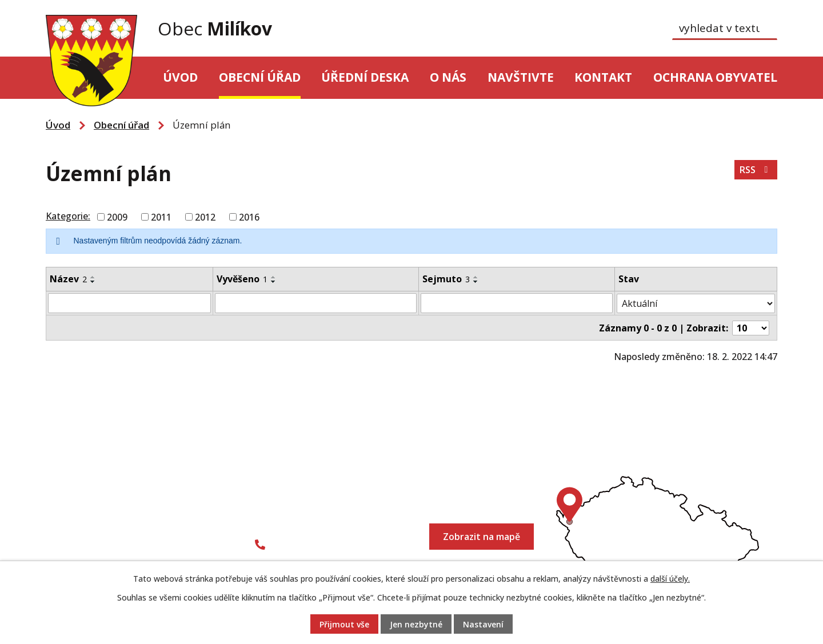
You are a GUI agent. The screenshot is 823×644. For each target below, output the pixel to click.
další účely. (670, 579)
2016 (249, 217)
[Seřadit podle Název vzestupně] (93, 277)
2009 (117, 217)
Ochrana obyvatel (715, 77)
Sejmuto (446, 279)
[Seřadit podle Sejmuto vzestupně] (476, 277)
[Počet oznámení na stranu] (751, 327)
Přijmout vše (344, 624)
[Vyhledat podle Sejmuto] (517, 303)
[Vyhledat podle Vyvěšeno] (316, 303)
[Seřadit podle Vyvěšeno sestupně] (274, 282)
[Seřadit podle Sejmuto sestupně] (476, 282)
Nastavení (483, 624)
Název (68, 279)
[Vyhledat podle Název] (129, 303)
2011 (161, 217)
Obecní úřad (260, 77)
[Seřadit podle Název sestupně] (93, 282)
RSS (756, 170)
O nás (448, 77)
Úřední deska (365, 77)
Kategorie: (68, 216)
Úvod (180, 77)
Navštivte (521, 77)
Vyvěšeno (242, 279)
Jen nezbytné (416, 624)
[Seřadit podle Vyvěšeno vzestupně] (274, 277)
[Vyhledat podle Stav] (696, 303)
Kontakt (603, 77)
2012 (205, 217)
